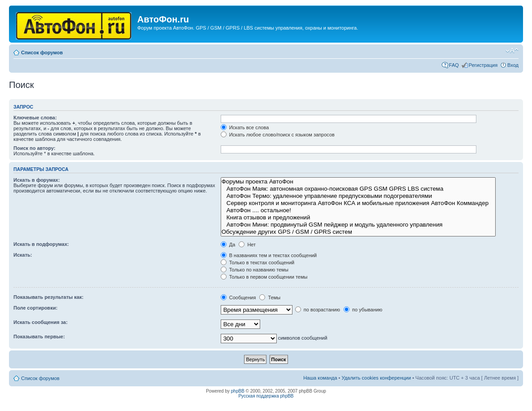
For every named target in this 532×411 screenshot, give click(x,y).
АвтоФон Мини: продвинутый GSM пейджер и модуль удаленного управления (358, 225)
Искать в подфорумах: (41, 244)
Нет (247, 245)
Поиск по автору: (34, 148)
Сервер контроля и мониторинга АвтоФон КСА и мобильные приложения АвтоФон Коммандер (358, 203)
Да (228, 245)
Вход (513, 65)
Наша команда (320, 378)
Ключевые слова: (35, 118)
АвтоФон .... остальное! (358, 210)
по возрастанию (318, 310)
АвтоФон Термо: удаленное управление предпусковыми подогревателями (358, 196)
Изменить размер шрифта (512, 51)
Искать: (23, 255)
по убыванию (363, 310)
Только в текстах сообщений (258, 262)
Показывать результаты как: (48, 297)
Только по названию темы (255, 270)
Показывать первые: (39, 337)
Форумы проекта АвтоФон (358, 182)
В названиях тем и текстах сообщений (269, 255)
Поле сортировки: (35, 308)
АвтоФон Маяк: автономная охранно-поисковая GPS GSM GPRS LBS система (358, 189)
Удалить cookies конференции (377, 378)
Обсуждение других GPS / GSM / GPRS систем (358, 232)
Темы (270, 297)
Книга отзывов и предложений (358, 218)
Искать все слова (245, 127)
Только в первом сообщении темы (264, 277)
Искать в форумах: (37, 180)
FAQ (454, 65)
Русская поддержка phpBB (266, 396)
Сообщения (238, 297)
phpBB (238, 391)
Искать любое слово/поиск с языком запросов (278, 135)
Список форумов (42, 52)
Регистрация (483, 65)
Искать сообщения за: (41, 322)
